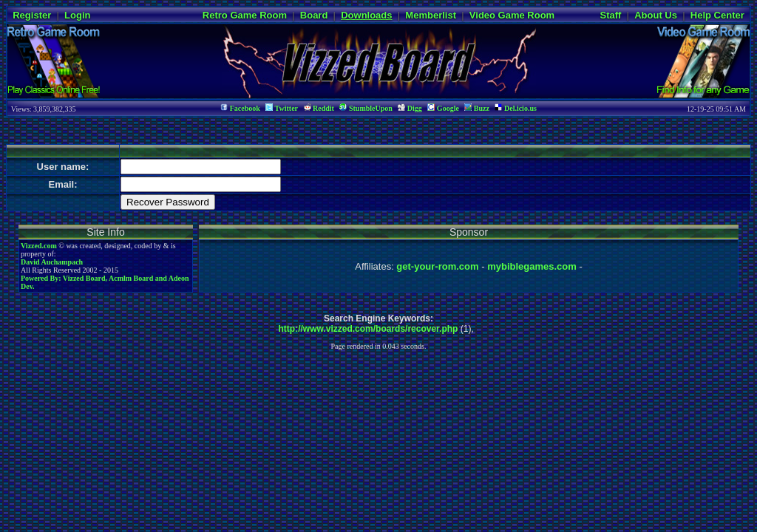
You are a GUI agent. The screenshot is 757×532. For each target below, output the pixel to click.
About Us (656, 15)
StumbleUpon (366, 108)
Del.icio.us (515, 108)
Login (77, 15)
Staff (610, 15)
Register (32, 15)
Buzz (477, 108)
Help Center (717, 15)
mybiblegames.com (532, 266)
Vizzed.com (39, 246)
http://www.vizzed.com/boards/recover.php (369, 329)
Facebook (240, 108)
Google (443, 108)
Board (314, 15)
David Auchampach (52, 262)
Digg (410, 108)
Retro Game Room (245, 15)
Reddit (319, 108)
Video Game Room (512, 15)
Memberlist (431, 15)
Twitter (282, 108)
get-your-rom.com (437, 266)
